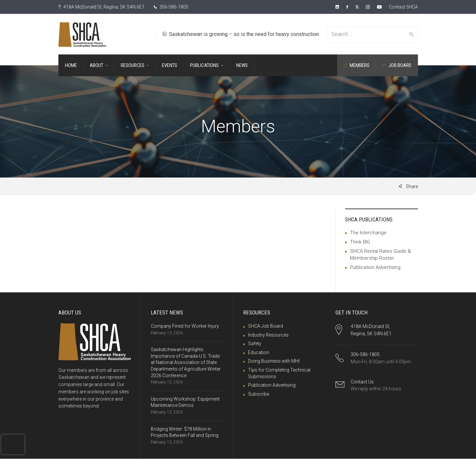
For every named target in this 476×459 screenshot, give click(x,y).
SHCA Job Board (266, 326)
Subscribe (259, 394)
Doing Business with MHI (274, 361)
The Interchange (368, 233)
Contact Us (362, 382)
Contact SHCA (403, 7)
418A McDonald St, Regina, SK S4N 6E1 (102, 7)
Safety (255, 344)
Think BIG (360, 242)
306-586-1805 (171, 7)
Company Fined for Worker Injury (185, 326)
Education (259, 352)
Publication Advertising (375, 267)
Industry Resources (268, 335)
